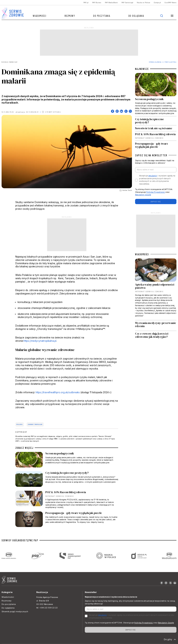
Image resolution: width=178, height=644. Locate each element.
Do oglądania (136, 16)
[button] (172, 16)
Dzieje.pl (157, 3)
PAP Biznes (97, 3)
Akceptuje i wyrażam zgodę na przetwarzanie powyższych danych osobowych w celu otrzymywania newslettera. (157, 180)
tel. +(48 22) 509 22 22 (47, 608)
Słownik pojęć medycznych (15, 612)
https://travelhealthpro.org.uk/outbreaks (58, 392)
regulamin (153, 176)
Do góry (170, 639)
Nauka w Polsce (143, 3)
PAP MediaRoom (111, 3)
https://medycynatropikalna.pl (40, 341)
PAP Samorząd (127, 3)
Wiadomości (40, 16)
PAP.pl (86, 3)
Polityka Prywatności (156, 192)
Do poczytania (102, 16)
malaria (20, 424)
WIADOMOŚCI (142, 254)
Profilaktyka (170, 62)
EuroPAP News (170, 3)
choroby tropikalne (35, 424)
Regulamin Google (143, 195)
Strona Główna (155, 62)
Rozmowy (70, 16)
